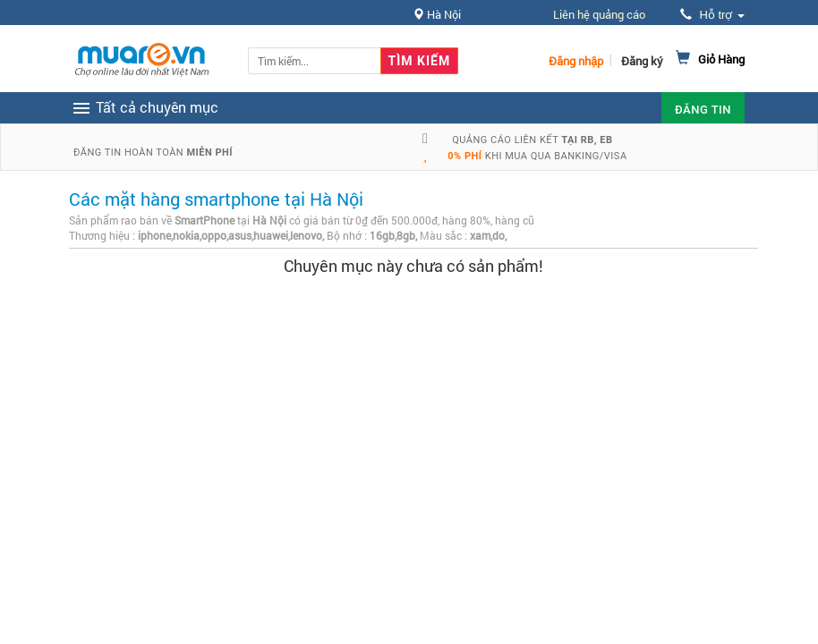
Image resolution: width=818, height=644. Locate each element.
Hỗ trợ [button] (712, 15)
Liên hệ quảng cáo (599, 14)
